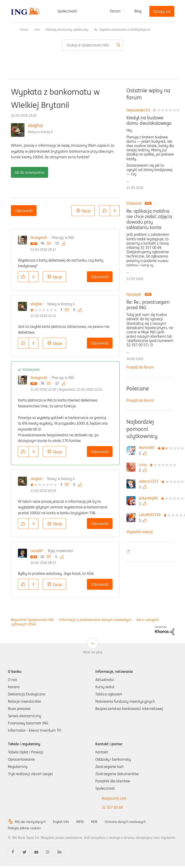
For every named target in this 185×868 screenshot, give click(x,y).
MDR (94, 822)
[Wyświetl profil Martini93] (148, 448)
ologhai (35, 125)
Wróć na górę (93, 652)
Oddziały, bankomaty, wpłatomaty (67, 30)
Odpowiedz (24, 211)
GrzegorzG (39, 238)
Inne (37, 30)
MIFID (80, 822)
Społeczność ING (13, 29)
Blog (138, 11)
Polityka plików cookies (24, 828)
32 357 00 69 (112, 807)
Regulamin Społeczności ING (32, 620)
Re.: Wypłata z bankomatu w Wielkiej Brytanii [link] (122, 30)
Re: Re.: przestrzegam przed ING (148, 305)
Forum (115, 11)
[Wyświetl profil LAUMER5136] (151, 515)
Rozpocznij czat (114, 798)
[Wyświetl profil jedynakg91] (150, 498)
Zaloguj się (162, 11)
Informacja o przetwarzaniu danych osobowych (95, 620)
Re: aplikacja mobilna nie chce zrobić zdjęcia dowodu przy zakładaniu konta (149, 219)
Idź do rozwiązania (30, 172)
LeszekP (37, 551)
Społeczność (67, 11)
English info (61, 822)
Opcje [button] (86, 211)
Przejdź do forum (140, 367)
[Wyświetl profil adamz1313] (150, 481)
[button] (105, 211)
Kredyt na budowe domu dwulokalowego (149, 120)
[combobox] (92, 45)
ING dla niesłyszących (30, 822)
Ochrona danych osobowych (125, 822)
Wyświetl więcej (140, 532)
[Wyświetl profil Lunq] (144, 464)
